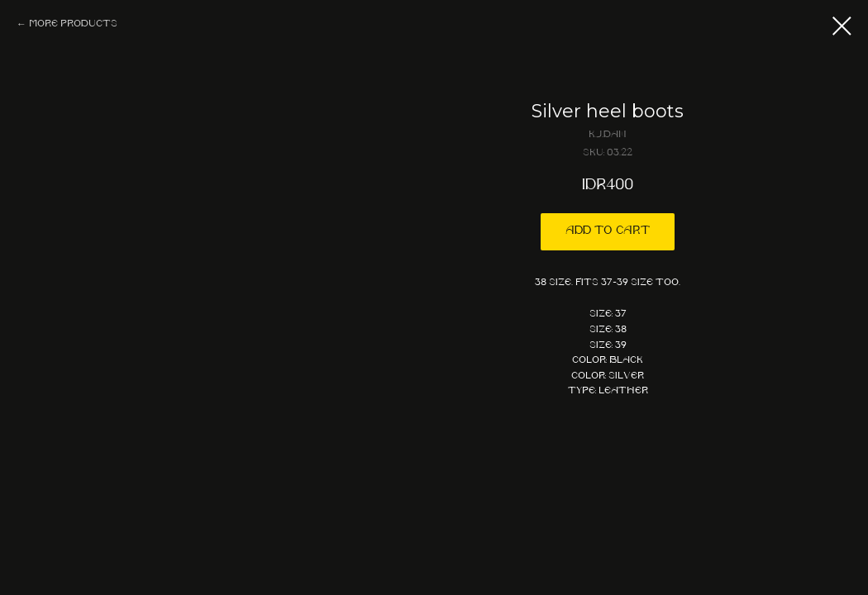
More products (73, 24)
